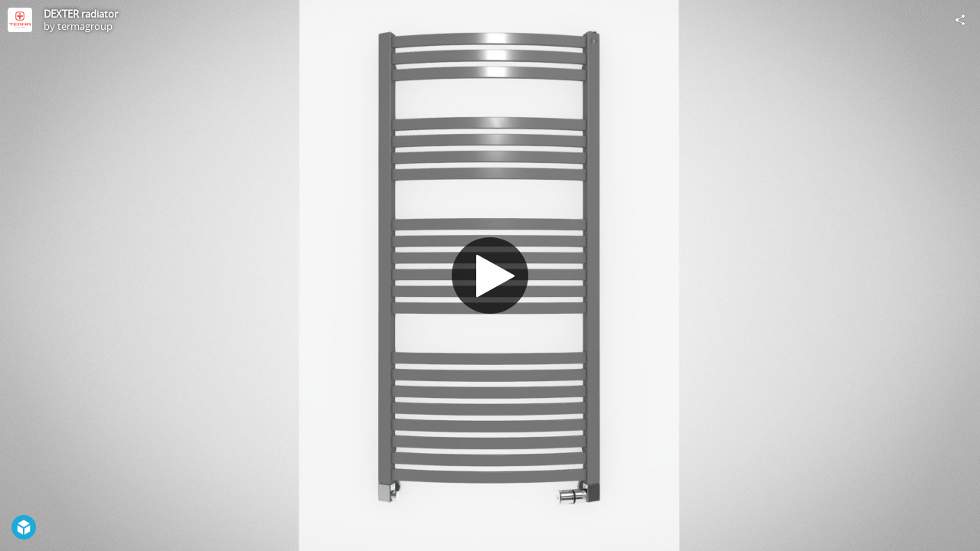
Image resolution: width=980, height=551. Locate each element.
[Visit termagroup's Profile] (20, 20)
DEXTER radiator (81, 14)
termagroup (85, 26)
